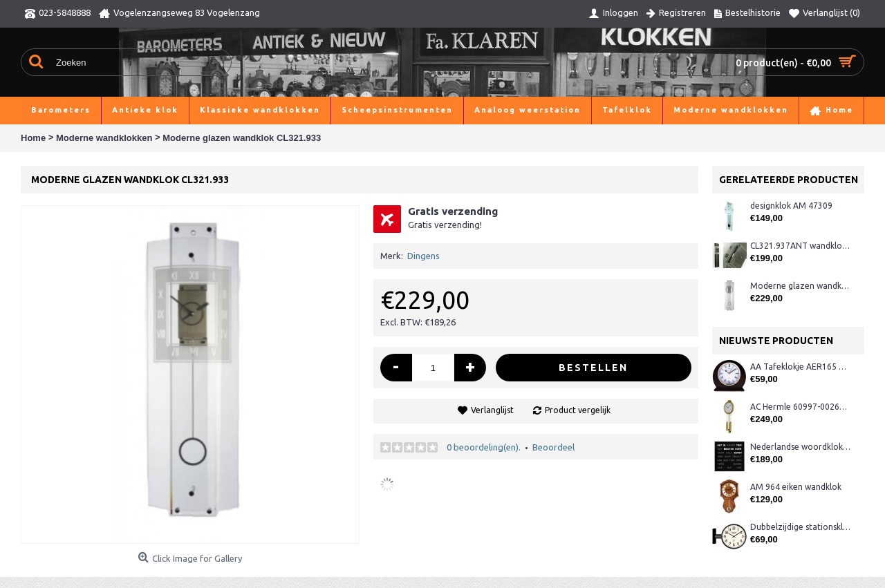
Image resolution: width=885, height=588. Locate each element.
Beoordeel (553, 447)
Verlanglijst (492, 410)
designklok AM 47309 (791, 206)
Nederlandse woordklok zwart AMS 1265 (800, 447)
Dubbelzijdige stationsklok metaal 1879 (800, 527)
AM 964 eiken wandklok (796, 487)
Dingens (423, 256)
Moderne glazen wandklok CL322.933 (800, 286)
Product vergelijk (578, 410)
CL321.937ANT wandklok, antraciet (800, 246)
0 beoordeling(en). (484, 447)
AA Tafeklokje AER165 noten (800, 367)
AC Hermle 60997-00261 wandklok (800, 407)
